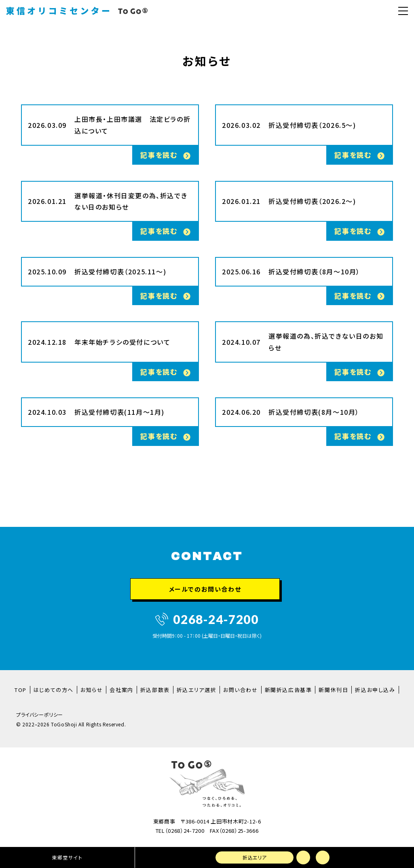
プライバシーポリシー (40, 715)
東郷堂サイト (67, 857)
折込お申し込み (375, 690)
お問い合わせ (241, 690)
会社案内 (121, 690)
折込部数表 (155, 690)
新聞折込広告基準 (288, 690)
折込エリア (254, 857)
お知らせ (92, 690)
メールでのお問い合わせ (205, 589)
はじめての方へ (54, 690)
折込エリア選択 (196, 690)
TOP (21, 690)
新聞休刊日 (333, 690)
